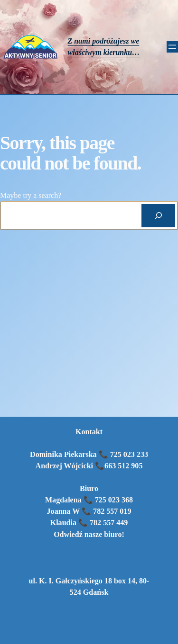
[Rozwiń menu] (172, 47)
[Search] (158, 216)
